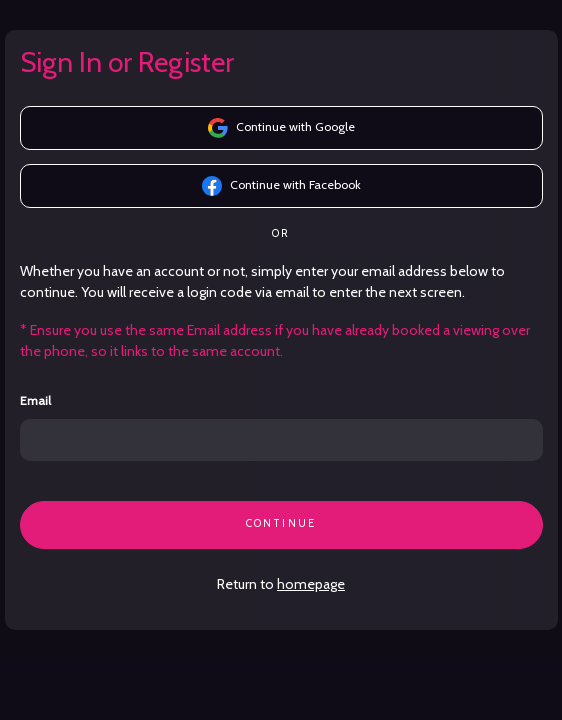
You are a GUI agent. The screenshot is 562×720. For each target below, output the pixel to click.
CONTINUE (281, 523)
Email (35, 401)
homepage (311, 584)
